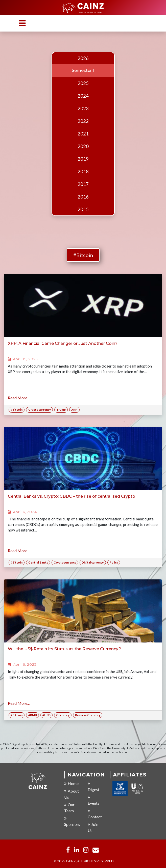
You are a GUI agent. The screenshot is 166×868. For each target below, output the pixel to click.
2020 (83, 146)
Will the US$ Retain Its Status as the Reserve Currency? (64, 649)
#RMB (33, 715)
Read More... (19, 398)
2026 (83, 58)
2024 (83, 96)
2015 (83, 209)
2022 (83, 121)
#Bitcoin (83, 255)
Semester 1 (83, 71)
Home (71, 784)
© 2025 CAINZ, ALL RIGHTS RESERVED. (84, 861)
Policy (114, 562)
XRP (74, 410)
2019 (83, 159)
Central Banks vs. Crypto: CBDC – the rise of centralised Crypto (72, 496)
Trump (61, 410)
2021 (83, 134)
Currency (63, 715)
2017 (83, 184)
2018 (83, 172)
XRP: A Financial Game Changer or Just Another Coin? (63, 343)
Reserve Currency (88, 715)
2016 (83, 197)
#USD (46, 715)
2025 (83, 83)
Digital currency (93, 562)
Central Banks (38, 562)
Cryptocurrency (40, 410)
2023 (83, 108)
